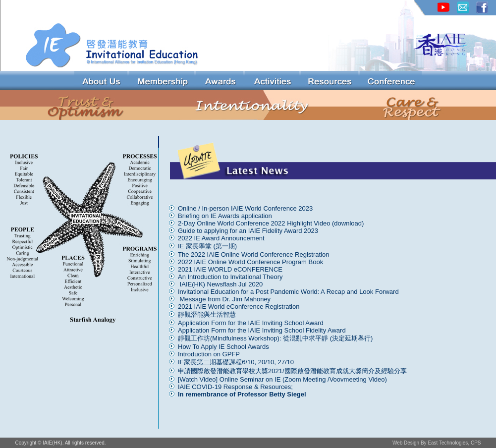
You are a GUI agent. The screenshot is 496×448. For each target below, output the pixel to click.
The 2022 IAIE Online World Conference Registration (253, 254)
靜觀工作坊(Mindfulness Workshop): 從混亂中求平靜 (253, 338)
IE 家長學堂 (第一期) (207, 246)
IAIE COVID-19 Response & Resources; (235, 387)
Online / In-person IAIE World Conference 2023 (245, 208)
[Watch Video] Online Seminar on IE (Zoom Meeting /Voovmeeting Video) (282, 379)
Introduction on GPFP (209, 354)
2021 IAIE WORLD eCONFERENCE (230, 269)
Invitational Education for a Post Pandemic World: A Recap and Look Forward (288, 292)
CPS (476, 443)
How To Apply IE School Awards (223, 347)
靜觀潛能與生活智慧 (207, 314)
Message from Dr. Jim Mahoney (225, 299)
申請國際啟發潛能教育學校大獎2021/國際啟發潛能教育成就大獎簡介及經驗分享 (292, 371)
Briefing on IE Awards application (225, 216)
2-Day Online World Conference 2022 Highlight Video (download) (271, 223)
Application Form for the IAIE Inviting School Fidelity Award (262, 330)
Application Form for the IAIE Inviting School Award (251, 323)
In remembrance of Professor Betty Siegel (242, 394)
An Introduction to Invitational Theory (231, 277)
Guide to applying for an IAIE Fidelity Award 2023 (248, 231)
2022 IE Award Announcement (221, 238)
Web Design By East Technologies (430, 443)
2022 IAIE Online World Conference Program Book (250, 262)
